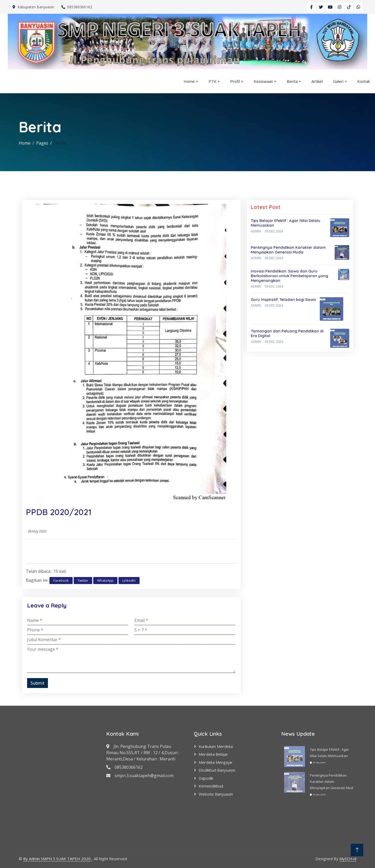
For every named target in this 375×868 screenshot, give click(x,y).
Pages (42, 143)
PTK (213, 81)
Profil (235, 81)
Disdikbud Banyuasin (217, 770)
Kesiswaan (263, 81)
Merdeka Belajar (213, 754)
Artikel (317, 81)
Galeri (338, 81)
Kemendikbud (211, 786)
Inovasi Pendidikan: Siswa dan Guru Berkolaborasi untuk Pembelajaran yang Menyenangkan (289, 276)
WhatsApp (105, 580)
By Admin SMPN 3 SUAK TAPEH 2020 (57, 859)
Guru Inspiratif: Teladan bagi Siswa (283, 299)
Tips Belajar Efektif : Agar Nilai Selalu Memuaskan (286, 223)
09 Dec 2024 (274, 231)
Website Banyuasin (216, 794)
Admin (256, 231)
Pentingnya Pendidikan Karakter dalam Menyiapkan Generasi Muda (288, 250)
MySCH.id (348, 859)
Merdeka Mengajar (216, 762)
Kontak (364, 81)
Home (189, 81)
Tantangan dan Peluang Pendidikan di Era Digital (287, 333)
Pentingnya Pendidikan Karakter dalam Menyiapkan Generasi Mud (332, 782)
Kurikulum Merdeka (216, 746)
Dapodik (206, 778)
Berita (292, 81)
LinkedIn (129, 580)
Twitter (83, 580)
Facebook (61, 580)
